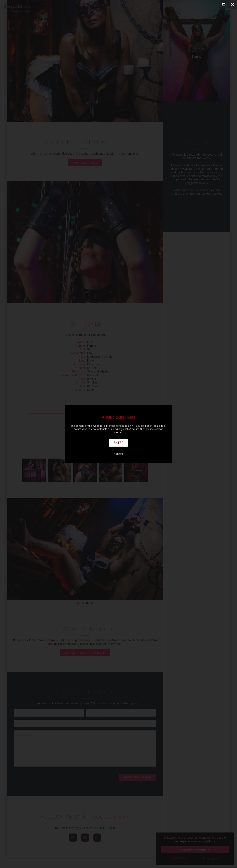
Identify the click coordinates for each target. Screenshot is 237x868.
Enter (118, 443)
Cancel (119, 454)
